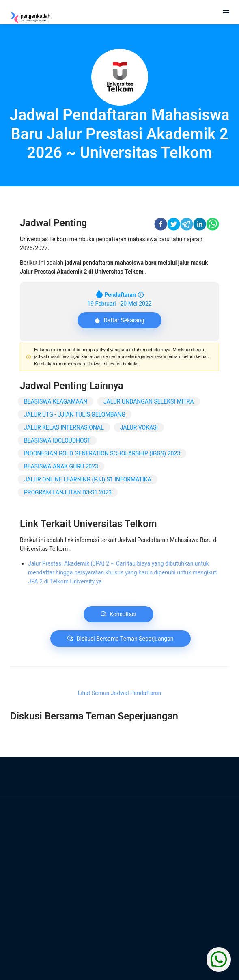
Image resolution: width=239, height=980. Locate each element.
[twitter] (174, 225)
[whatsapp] (213, 225)
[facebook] (161, 225)
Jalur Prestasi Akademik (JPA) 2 (123, 572)
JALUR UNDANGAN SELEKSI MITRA (149, 401)
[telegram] (187, 225)
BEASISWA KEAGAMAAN (56, 401)
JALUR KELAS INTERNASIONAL (64, 427)
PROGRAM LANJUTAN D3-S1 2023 (68, 492)
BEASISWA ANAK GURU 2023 (61, 466)
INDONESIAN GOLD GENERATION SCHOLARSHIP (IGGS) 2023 (102, 453)
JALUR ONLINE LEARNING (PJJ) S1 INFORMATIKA (88, 479)
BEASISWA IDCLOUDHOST (57, 440)
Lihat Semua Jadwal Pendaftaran (120, 693)
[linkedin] (200, 225)
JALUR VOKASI (139, 427)
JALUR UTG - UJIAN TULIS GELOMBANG (75, 414)
